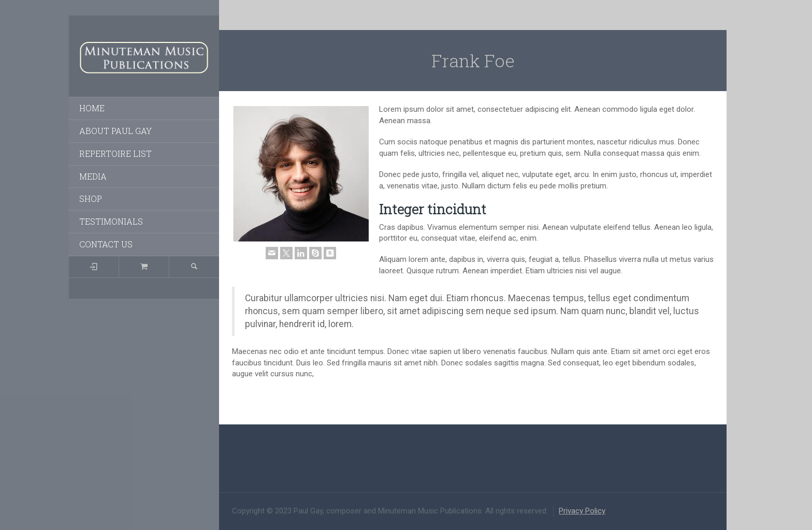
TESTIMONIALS (111, 221)
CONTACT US (106, 244)
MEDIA (93, 176)
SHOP (91, 198)
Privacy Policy (582, 511)
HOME (92, 108)
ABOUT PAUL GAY (115, 131)
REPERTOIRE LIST (115, 153)
